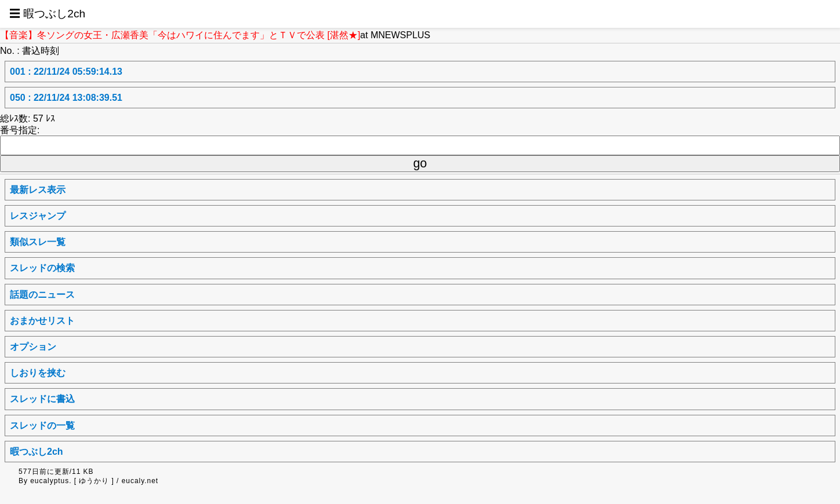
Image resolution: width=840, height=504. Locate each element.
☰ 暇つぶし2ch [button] (47, 14)
